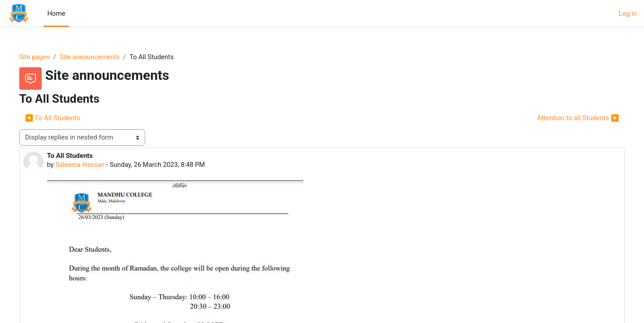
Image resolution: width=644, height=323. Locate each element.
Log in (628, 13)
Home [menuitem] (56, 13)
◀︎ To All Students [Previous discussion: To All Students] (65, 118)
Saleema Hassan (93, 165)
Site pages (48, 57)
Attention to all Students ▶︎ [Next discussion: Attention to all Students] (565, 118)
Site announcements (104, 57)
